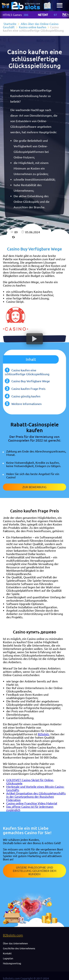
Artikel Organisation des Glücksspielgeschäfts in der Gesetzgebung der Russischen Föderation (36, 797)
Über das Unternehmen (15, 943)
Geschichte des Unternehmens (19, 948)
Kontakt (7, 953)
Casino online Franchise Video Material (32, 803)
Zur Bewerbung (34, 487)
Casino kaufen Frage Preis (28, 389)
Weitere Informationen (26, 404)
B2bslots (44, 734)
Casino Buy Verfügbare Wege (31, 381)
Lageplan (8, 958)
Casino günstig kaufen (26, 396)
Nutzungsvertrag (12, 963)
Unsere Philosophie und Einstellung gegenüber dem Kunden (35, 871)
